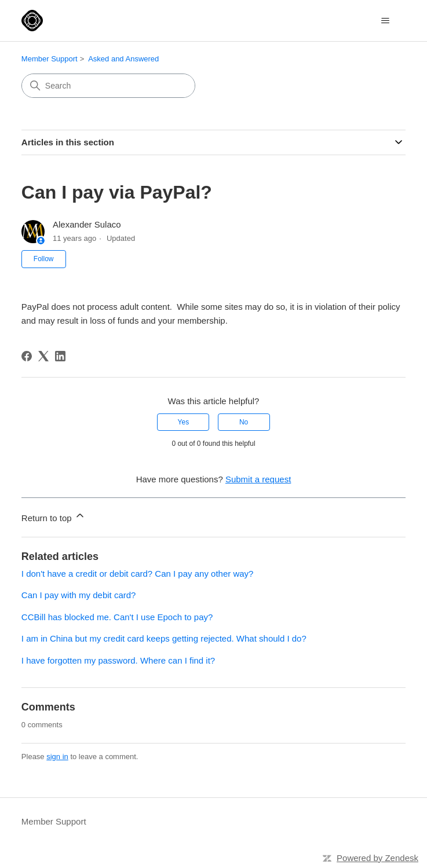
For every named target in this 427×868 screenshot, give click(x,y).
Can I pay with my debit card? (79, 595)
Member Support (50, 59)
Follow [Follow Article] (44, 259)
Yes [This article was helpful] (184, 422)
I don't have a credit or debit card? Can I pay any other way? (138, 574)
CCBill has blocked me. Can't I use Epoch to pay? (117, 617)
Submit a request (258, 479)
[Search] (108, 86)
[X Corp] (43, 356)
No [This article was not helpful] (244, 422)
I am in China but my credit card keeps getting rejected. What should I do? (164, 638)
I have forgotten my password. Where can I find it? (118, 660)
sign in (57, 757)
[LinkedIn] (60, 356)
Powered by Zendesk (377, 858)
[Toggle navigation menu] (385, 21)
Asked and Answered (123, 59)
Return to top (54, 516)
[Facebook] (27, 356)
